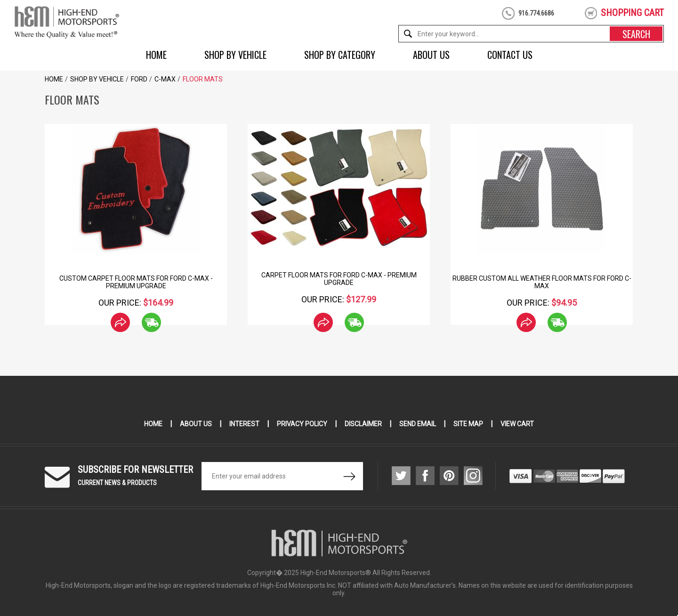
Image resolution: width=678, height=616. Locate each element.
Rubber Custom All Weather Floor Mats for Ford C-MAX (542, 282)
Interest (244, 424)
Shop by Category (340, 55)
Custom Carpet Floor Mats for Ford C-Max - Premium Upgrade (136, 282)
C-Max (165, 79)
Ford (139, 79)
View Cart (517, 424)
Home (156, 55)
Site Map (468, 424)
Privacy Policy (302, 424)
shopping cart (632, 13)
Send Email (418, 424)
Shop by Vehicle (235, 55)
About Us (431, 55)
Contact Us (510, 55)
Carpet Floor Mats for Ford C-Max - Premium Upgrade (339, 279)
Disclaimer (363, 424)
